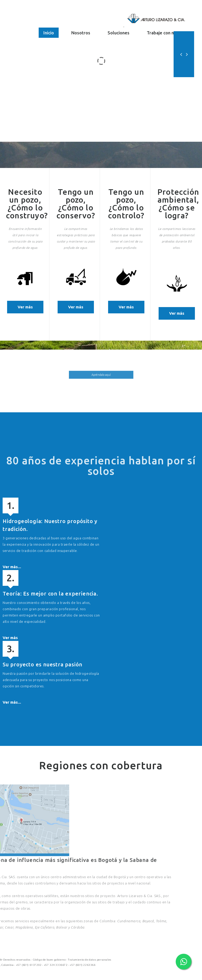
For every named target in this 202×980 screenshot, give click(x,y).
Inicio (49, 33)
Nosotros (81, 33)
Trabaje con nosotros (168, 33)
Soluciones (118, 33)
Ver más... (12, 567)
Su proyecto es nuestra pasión (42, 664)
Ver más (20, 307)
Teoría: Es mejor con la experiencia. (50, 594)
